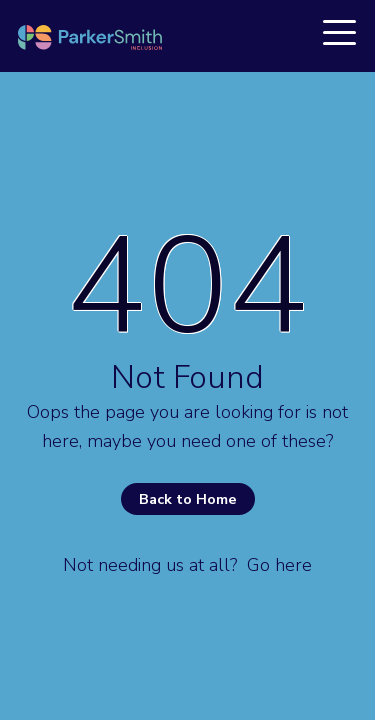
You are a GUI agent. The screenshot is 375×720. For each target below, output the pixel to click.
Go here (279, 565)
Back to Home (188, 499)
